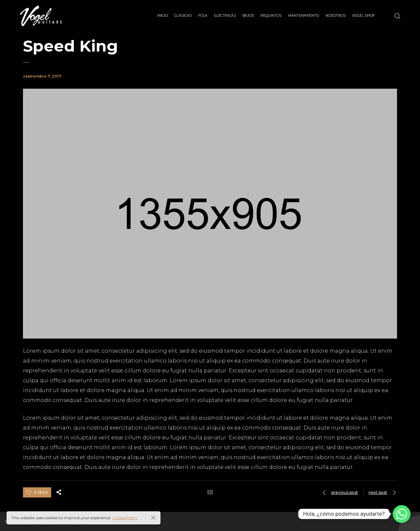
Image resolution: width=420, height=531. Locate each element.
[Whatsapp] (402, 514)
